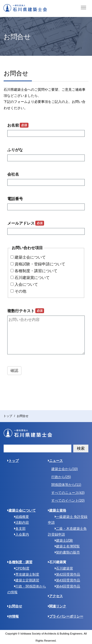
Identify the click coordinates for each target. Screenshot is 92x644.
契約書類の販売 (66, 552)
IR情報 (13, 616)
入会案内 (20, 534)
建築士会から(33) (65, 469)
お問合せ (15, 606)
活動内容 (20, 522)
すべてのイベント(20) (68, 500)
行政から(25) (61, 477)
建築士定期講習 (25, 580)
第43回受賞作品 (66, 580)
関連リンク (57, 606)
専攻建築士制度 (25, 574)
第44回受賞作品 (66, 586)
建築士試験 (62, 540)
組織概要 (20, 517)
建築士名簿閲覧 (66, 546)
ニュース (55, 461)
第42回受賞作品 (66, 574)
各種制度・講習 (20, 562)
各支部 (18, 529)
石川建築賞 (62, 568)
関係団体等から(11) (66, 485)
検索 (81, 448)
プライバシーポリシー (66, 616)
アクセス (55, 596)
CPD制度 (20, 568)
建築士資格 (57, 510)
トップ (8, 416)
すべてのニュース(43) (68, 493)
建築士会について (22, 510)
